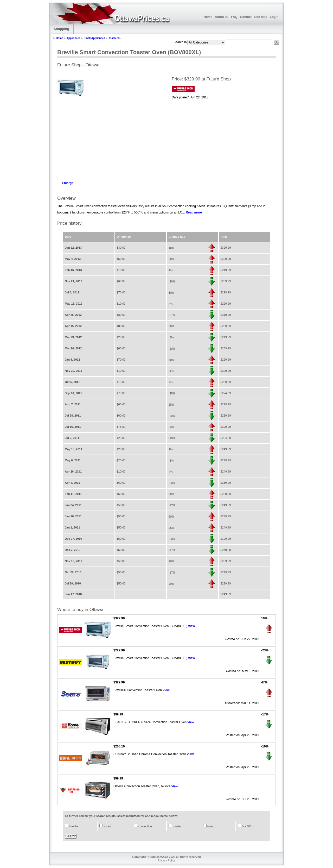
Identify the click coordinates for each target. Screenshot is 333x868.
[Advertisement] (109, 140)
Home (208, 17)
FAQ (234, 17)
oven (210, 826)
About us (222, 17)
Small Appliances (94, 38)
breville (73, 826)
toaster (177, 826)
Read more (194, 212)
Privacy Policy (166, 860)
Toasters (114, 38)
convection (145, 826)
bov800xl (247, 826)
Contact (246, 17)
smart (107, 826)
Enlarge (68, 183)
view (191, 626)
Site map (261, 17)
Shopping (61, 29)
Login (274, 17)
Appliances (73, 38)
